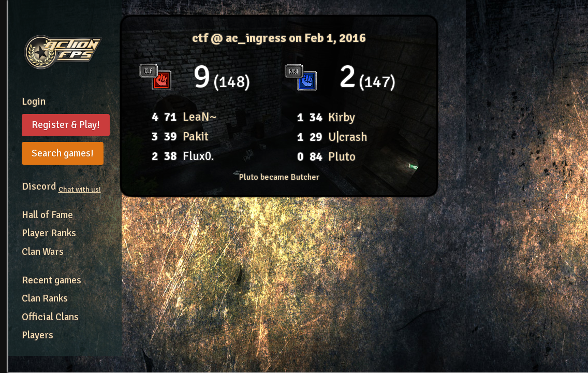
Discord (61, 187)
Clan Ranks (45, 298)
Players (38, 335)
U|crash (348, 137)
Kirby (342, 117)
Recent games (52, 280)
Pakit (196, 137)
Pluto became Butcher (279, 177)
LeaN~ (200, 117)
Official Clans (50, 317)
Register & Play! (66, 125)
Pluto (342, 157)
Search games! (63, 153)
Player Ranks (49, 233)
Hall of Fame (47, 215)
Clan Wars (43, 252)
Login (34, 102)
